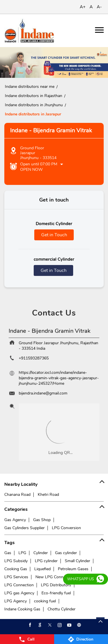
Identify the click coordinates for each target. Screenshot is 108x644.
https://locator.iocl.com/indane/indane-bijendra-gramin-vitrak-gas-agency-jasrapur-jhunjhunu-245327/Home (59, 378)
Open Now (31, 170)
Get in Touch (54, 235)
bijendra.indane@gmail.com (43, 393)
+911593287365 (34, 358)
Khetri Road (48, 495)
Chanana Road (17, 495)
